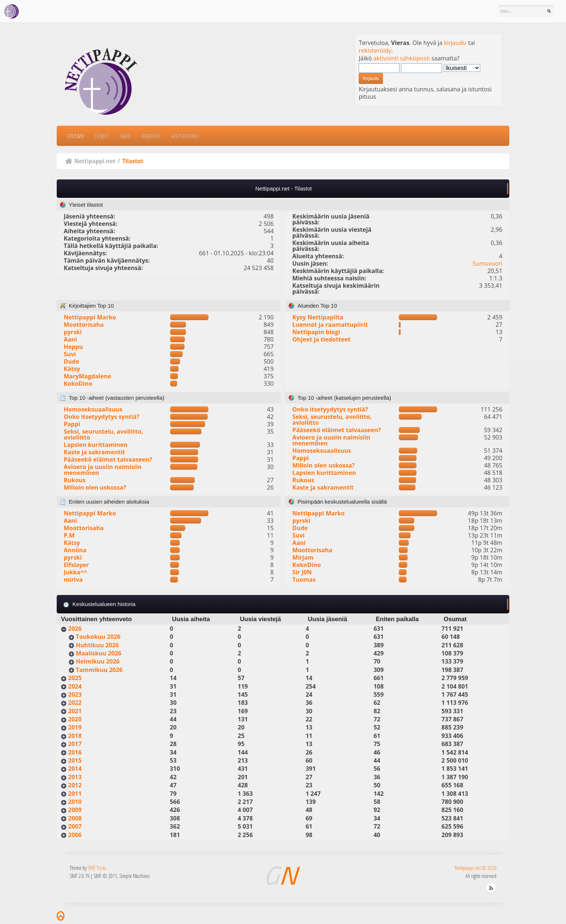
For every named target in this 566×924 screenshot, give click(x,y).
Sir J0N (302, 572)
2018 (75, 736)
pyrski (73, 332)
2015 (75, 760)
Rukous (75, 480)
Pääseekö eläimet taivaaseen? (108, 459)
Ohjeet (102, 136)
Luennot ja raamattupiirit (330, 325)
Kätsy (72, 369)
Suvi (70, 354)
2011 (75, 794)
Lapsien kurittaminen (96, 445)
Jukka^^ (75, 572)
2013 (75, 777)
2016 (75, 752)
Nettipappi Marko (90, 317)
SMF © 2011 (105, 876)
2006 (75, 835)
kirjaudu (455, 43)
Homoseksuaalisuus (93, 409)
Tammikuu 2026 (99, 670)
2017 (75, 744)
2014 (75, 769)
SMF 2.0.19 (80, 876)
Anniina (75, 550)
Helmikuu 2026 (98, 661)
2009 (75, 810)
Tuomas (304, 580)
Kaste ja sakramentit (94, 452)
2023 (75, 694)
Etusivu (76, 136)
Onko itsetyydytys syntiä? (102, 417)
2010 (75, 802)
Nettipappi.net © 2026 (476, 868)
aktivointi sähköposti (402, 58)
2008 (75, 818)
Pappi (72, 424)
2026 (75, 629)
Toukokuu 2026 (98, 637)
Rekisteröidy (185, 136)
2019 (75, 727)
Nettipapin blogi (316, 332)
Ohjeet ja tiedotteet (321, 339)
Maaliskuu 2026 (99, 653)
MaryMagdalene (87, 376)
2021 (75, 711)
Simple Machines (134, 876)
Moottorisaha (84, 325)
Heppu (73, 347)
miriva (73, 580)
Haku (125, 136)
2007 (75, 826)
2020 (75, 719)
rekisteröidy (375, 50)
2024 (75, 686)
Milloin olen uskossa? (95, 487)
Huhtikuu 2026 (97, 645)
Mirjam (303, 557)
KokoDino (78, 384)
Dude (71, 361)
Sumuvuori (487, 263)
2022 (75, 703)
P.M (69, 535)
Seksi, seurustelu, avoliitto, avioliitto (103, 434)
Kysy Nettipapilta (318, 317)
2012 (75, 785)
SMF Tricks (97, 868)
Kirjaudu (151, 136)
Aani (70, 339)
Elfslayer (76, 565)
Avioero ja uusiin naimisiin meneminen (103, 470)
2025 (75, 678)
